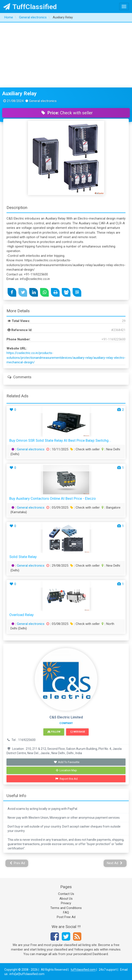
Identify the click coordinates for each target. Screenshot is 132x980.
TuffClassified (30, 7)
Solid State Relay (23, 557)
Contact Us (66, 894)
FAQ (66, 912)
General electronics (31, 449)
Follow (54, 732)
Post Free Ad (66, 917)
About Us (66, 899)
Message (78, 732)
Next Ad (115, 863)
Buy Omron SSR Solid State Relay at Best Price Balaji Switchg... (60, 440)
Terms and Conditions (66, 908)
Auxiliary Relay (19, 94)
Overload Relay (21, 615)
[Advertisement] (66, 55)
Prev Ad (17, 863)
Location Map (67, 770)
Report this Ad (66, 779)
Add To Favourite (66, 762)
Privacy (66, 903)
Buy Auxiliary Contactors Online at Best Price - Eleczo (53, 498)
